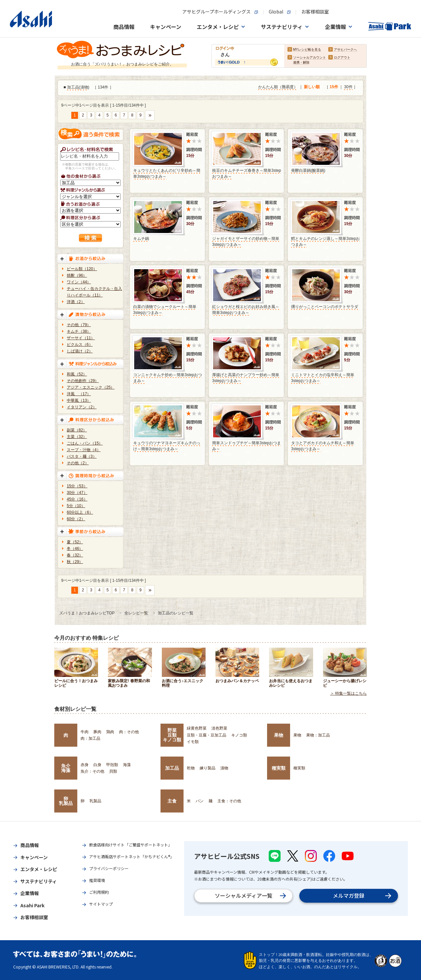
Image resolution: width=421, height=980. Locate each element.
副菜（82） (77, 430)
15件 (334, 87)
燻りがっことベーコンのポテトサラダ (325, 307)
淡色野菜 (219, 728)
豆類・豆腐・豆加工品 (207, 735)
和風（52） (77, 374)
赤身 (85, 765)
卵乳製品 (66, 801)
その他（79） (79, 325)
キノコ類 (239, 735)
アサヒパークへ (345, 50)
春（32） (75, 555)
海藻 (127, 765)
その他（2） (78, 463)
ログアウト (342, 58)
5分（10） (76, 506)
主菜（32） (77, 437)
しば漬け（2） (80, 351)
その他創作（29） (83, 381)
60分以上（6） (80, 512)
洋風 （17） (79, 394)
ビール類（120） (82, 269)
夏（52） (75, 542)
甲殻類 (112, 765)
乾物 (191, 768)
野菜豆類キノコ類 (172, 735)
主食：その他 (229, 801)
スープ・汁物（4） (84, 450)
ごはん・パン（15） (85, 443)
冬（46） (75, 549)
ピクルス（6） (80, 345)
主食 (172, 801)
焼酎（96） (77, 275)
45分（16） (77, 499)
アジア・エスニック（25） (91, 387)
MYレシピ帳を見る (307, 50)
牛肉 (85, 732)
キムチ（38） (79, 331)
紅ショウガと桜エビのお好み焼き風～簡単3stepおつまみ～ (246, 310)
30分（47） (77, 493)
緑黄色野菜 (197, 728)
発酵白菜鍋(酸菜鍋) (308, 170)
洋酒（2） (76, 302)
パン (200, 801)
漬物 (84, 88)
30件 (348, 87)
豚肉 (97, 732)
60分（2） (76, 519)
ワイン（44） (79, 282)
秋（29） (75, 562)
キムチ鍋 (141, 239)
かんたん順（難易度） (278, 87)
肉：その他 (129, 732)
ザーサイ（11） (81, 338)
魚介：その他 (92, 771)
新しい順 (312, 87)
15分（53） (77, 486)
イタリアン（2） (82, 407)
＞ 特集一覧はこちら (348, 694)
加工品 (73, 88)
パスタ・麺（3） (82, 456)
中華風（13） (79, 400)
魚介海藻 (66, 768)
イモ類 (193, 742)
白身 (97, 765)
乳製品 (95, 801)
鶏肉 (110, 732)
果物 (279, 735)
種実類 (279, 768)
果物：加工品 (318, 735)
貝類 (113, 771)
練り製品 (208, 768)
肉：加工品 (90, 738)
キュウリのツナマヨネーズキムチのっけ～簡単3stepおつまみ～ (167, 446)
